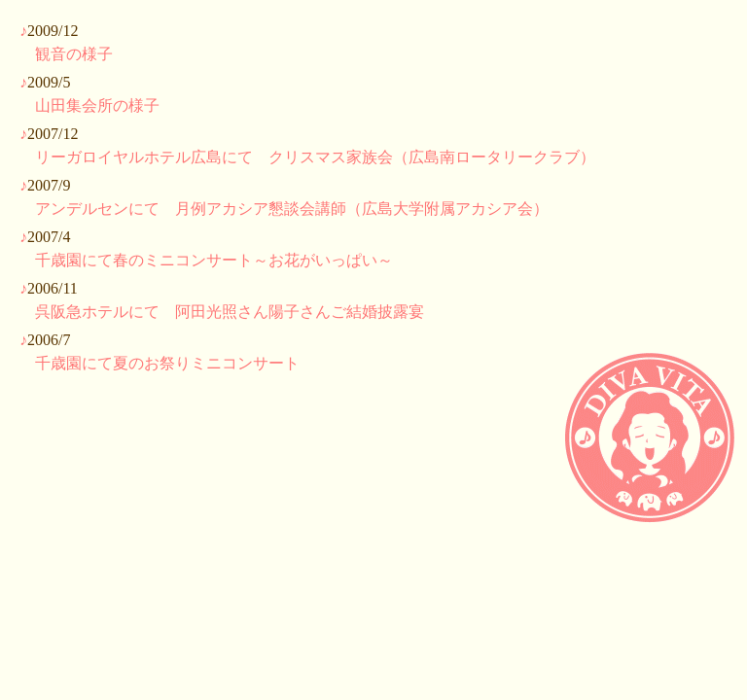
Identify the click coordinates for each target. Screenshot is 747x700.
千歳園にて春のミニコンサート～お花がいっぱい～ (214, 260)
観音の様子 (74, 54)
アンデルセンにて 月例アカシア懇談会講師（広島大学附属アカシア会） (292, 209)
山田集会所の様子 (97, 105)
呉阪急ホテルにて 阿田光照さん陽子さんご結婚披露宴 (230, 312)
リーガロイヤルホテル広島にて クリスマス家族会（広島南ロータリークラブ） (315, 157)
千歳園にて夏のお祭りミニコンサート (167, 363)
